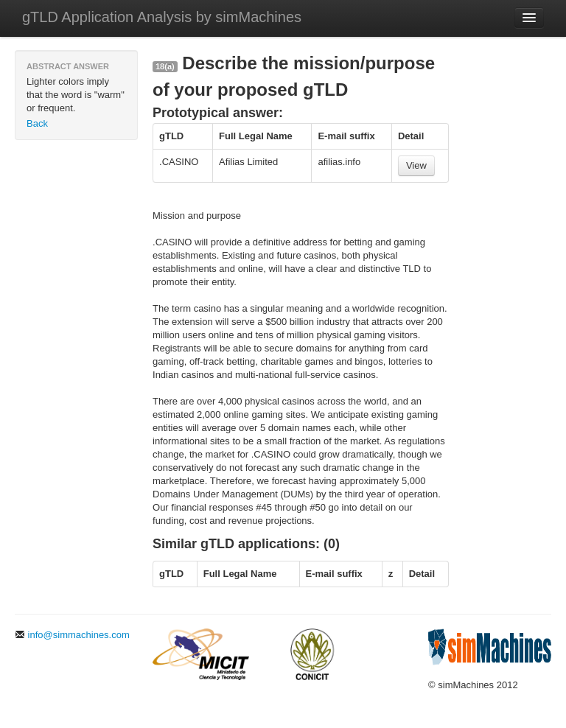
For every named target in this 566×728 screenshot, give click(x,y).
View (416, 165)
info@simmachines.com (72, 635)
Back (37, 123)
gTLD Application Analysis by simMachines (162, 17)
